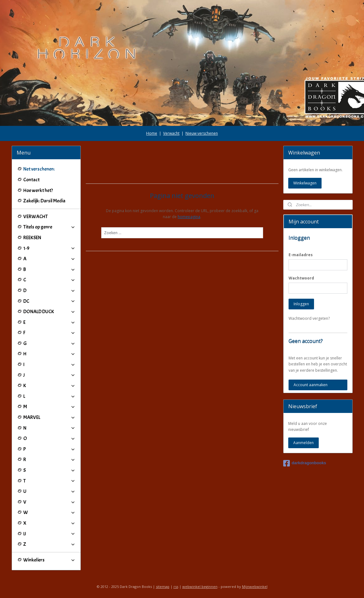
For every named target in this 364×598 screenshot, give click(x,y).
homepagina (189, 217)
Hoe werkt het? (38, 190)
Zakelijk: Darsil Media (44, 201)
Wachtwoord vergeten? (309, 318)
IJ (50, 534)
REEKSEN (32, 238)
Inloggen (301, 304)
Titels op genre (50, 227)
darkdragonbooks (305, 463)
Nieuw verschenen (202, 133)
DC (50, 301)
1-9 (50, 248)
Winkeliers (50, 560)
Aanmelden (303, 443)
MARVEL (50, 417)
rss (176, 587)
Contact (31, 180)
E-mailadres (301, 255)
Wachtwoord (301, 278)
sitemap (163, 587)
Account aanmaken (311, 385)
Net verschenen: (39, 169)
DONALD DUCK (50, 312)
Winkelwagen (305, 183)
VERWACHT (36, 217)
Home (152, 133)
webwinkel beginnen (200, 587)
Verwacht (171, 133)
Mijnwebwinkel (255, 587)
